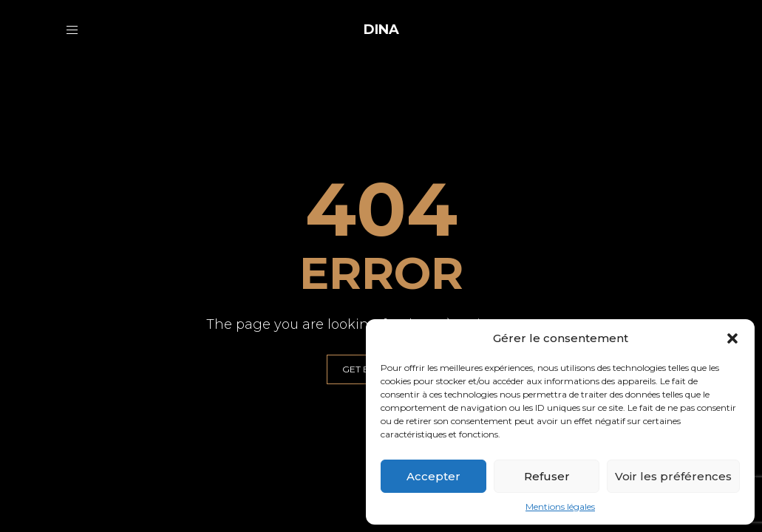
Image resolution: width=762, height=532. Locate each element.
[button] (732, 338)
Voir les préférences (673, 476)
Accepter (433, 476)
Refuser (547, 476)
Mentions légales (560, 507)
